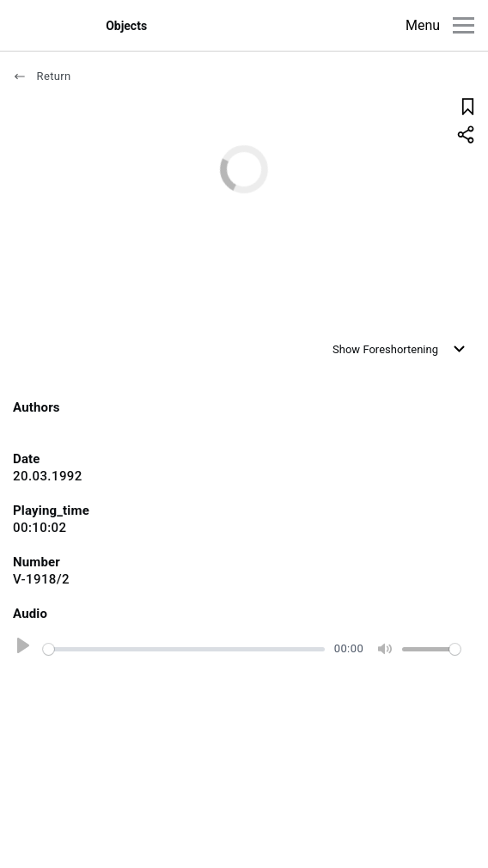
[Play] (21, 649)
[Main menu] (464, 25)
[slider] (184, 649)
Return (42, 76)
